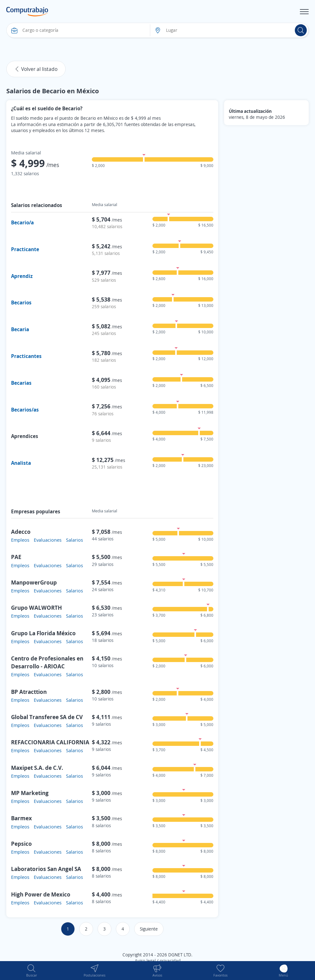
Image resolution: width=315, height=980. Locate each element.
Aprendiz (22, 276)
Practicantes (26, 356)
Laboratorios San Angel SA (46, 869)
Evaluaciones (48, 540)
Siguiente (149, 929)
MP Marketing (30, 793)
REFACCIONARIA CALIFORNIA (50, 742)
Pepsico (21, 844)
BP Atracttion (29, 692)
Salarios (74, 540)
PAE (16, 557)
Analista (21, 463)
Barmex (21, 818)
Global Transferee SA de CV (47, 717)
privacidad (170, 961)
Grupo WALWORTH (36, 608)
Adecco (21, 532)
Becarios (21, 303)
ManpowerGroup (34, 582)
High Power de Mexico (41, 894)
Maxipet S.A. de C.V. (37, 768)
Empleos (20, 540)
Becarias (21, 383)
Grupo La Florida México (43, 633)
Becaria (20, 329)
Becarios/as (25, 410)
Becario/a (22, 222)
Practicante (25, 249)
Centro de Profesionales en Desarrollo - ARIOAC (47, 662)
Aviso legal (145, 961)
